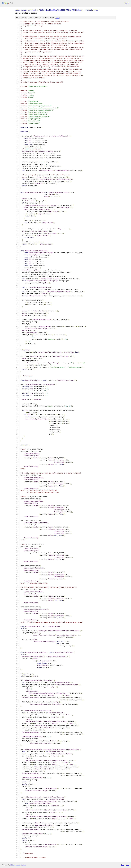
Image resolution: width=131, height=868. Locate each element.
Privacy (18, 865)
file (57, 18)
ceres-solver (21, 10)
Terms (24, 865)
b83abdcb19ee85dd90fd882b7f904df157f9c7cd (61, 10)
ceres (96, 10)
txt (122, 865)
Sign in (127, 3)
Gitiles (12, 865)
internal (88, 10)
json (127, 865)
